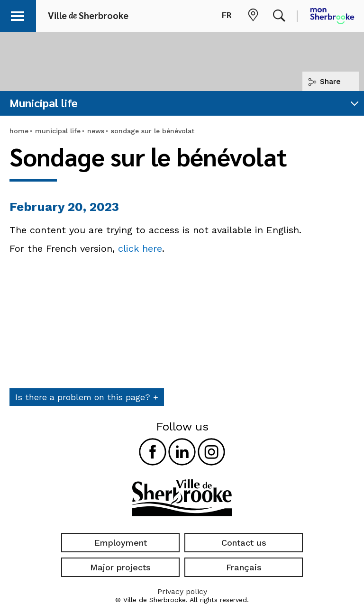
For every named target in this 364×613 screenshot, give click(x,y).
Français (244, 567)
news (96, 131)
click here (140, 248)
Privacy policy (182, 591)
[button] (20, 14)
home (19, 131)
